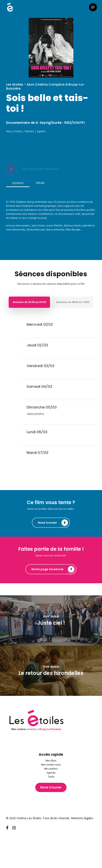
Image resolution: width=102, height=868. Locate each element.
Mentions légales (82, 818)
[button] (93, 7)
